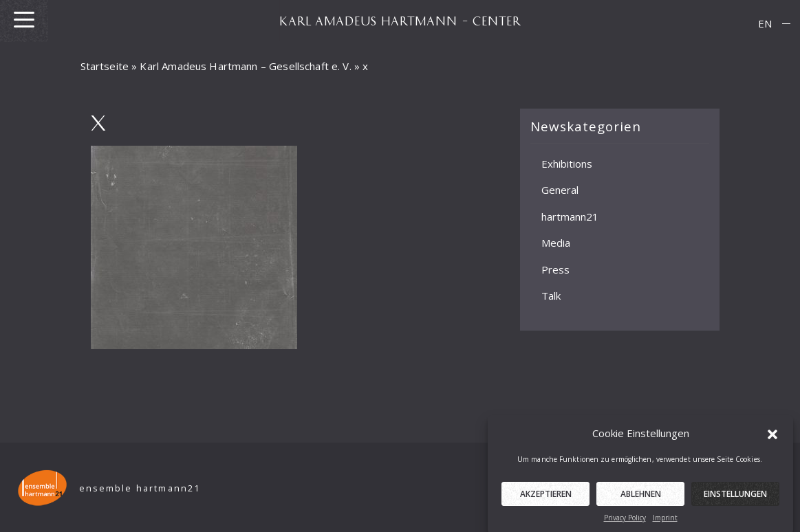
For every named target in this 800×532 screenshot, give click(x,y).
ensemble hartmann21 (140, 488)
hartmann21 (570, 216)
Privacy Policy (625, 522)
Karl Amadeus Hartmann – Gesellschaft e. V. (245, 66)
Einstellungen (735, 498)
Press (555, 269)
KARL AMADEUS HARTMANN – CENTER (400, 21)
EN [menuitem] (765, 23)
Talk (551, 296)
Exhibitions (567, 163)
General (560, 190)
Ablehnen (641, 498)
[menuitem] (765, 24)
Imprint (665, 522)
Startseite (105, 66)
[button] (772, 437)
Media (556, 243)
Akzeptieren (546, 498)
